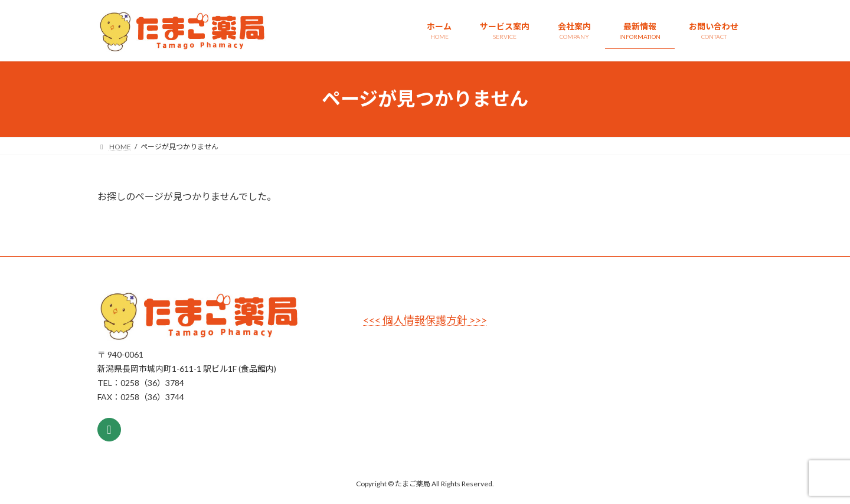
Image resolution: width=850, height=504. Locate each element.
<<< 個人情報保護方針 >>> (425, 320)
